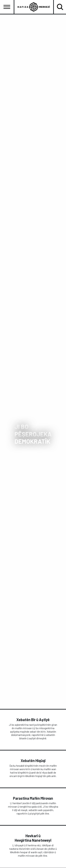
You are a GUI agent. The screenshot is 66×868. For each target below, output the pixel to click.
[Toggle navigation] (7, 7)
